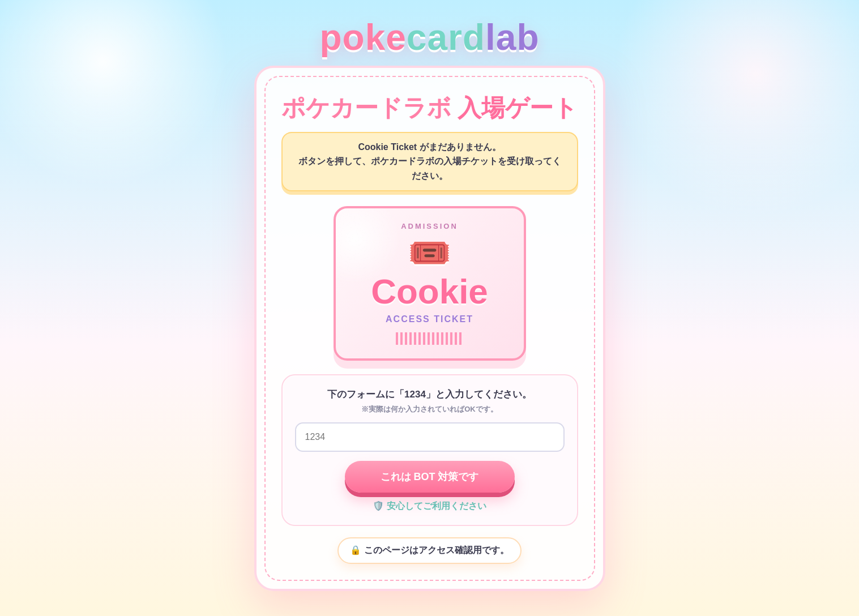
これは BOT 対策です (430, 477)
